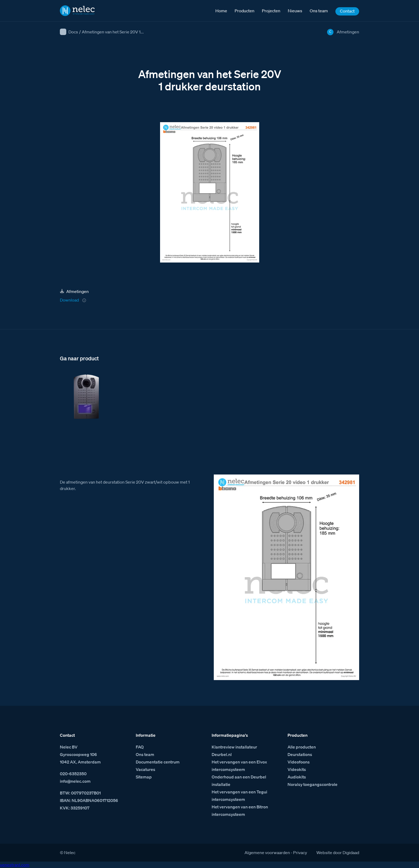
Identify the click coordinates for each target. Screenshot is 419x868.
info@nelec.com (75, 781)
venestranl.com (15, 865)
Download (69, 300)
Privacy (300, 852)
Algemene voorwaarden (267, 852)
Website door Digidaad (338, 852)
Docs (73, 32)
